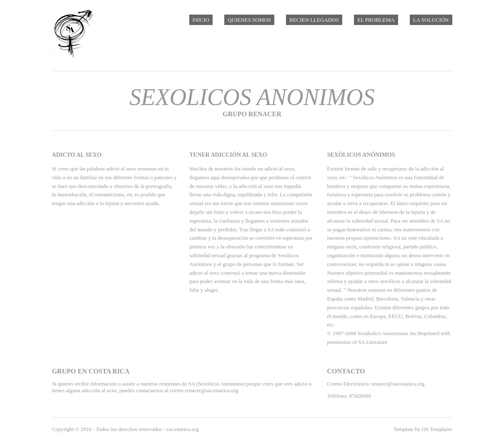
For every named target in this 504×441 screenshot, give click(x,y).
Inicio (201, 20)
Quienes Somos (249, 20)
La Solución (431, 20)
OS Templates (437, 429)
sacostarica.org (182, 429)
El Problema (376, 20)
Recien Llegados (314, 20)
